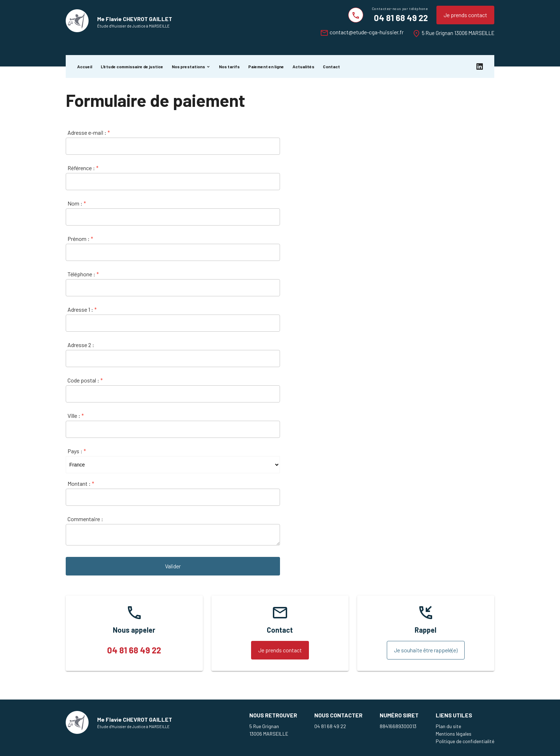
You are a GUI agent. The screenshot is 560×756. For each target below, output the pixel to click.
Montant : (81, 483)
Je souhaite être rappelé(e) (426, 650)
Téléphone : (83, 274)
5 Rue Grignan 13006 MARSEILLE (458, 33)
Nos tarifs (229, 66)
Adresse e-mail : (89, 132)
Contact (331, 66)
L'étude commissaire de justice (132, 66)
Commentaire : (85, 519)
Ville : (76, 416)
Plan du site (448, 726)
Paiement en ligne (266, 66)
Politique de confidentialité (465, 741)
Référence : (83, 168)
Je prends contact (465, 15)
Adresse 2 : (81, 345)
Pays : (77, 451)
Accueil (85, 66)
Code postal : (85, 380)
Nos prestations (188, 66)
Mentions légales (454, 734)
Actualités (303, 66)
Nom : (77, 203)
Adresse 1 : (82, 309)
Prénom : (80, 239)
